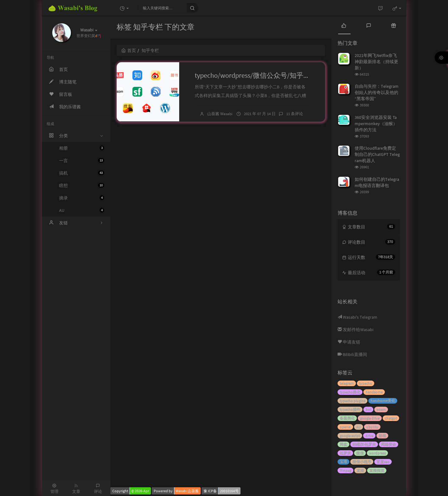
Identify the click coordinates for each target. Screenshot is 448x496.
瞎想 (82, 185)
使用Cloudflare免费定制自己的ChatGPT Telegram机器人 (377, 154)
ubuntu (372, 427)
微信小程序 (362, 462)
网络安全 (389, 444)
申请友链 (349, 342)
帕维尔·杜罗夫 (364, 444)
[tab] (344, 25)
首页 (129, 50)
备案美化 (347, 418)
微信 (360, 453)
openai (345, 427)
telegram (347, 383)
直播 (360, 470)
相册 (82, 148)
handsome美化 (383, 401)
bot (368, 409)
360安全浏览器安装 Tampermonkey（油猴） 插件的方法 (376, 124)
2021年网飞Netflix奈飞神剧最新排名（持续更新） (376, 62)
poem (381, 409)
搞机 (82, 173)
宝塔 (343, 462)
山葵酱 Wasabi (220, 114)
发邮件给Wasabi (355, 330)
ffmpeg (345, 470)
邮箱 (382, 435)
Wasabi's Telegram (357, 317)
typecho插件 (350, 409)
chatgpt (391, 418)
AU (82, 210)
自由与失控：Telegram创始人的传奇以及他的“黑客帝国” (377, 92)
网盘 (343, 444)
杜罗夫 (345, 453)
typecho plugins (352, 401)
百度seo (383, 462)
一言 (82, 161)
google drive (370, 418)
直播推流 (377, 470)
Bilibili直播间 (352, 354)
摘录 (82, 198)
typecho (366, 383)
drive (369, 435)
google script (350, 435)
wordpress (377, 453)
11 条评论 (295, 114)
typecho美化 (350, 392)
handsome (374, 392)
